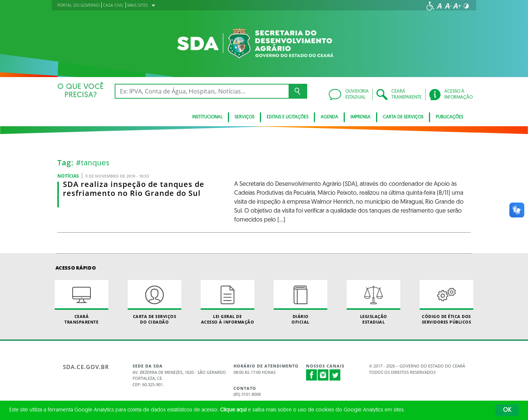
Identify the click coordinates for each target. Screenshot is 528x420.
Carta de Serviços (403, 117)
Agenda (329, 117)
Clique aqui (233, 410)
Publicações (449, 117)
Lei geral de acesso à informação (228, 302)
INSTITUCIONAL (207, 117)
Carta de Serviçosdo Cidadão (155, 302)
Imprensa (360, 117)
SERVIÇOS (244, 117)
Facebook (312, 375)
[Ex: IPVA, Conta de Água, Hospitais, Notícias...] (202, 91)
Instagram (323, 375)
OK (507, 410)
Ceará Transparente (82, 302)
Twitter (335, 375)
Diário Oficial (300, 302)
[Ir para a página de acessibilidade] (430, 6)
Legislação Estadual (373, 302)
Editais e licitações (287, 117)
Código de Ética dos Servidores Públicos (446, 302)
